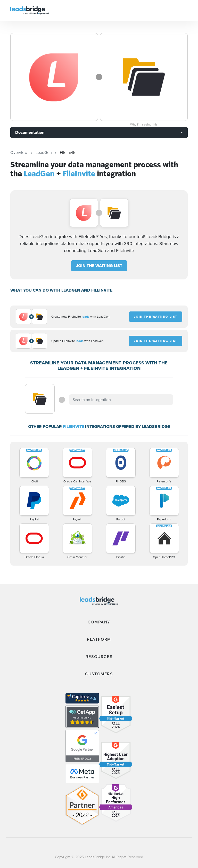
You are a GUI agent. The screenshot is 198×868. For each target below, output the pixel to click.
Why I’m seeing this (144, 124)
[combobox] (121, 400)
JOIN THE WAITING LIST (99, 266)
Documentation (30, 132)
